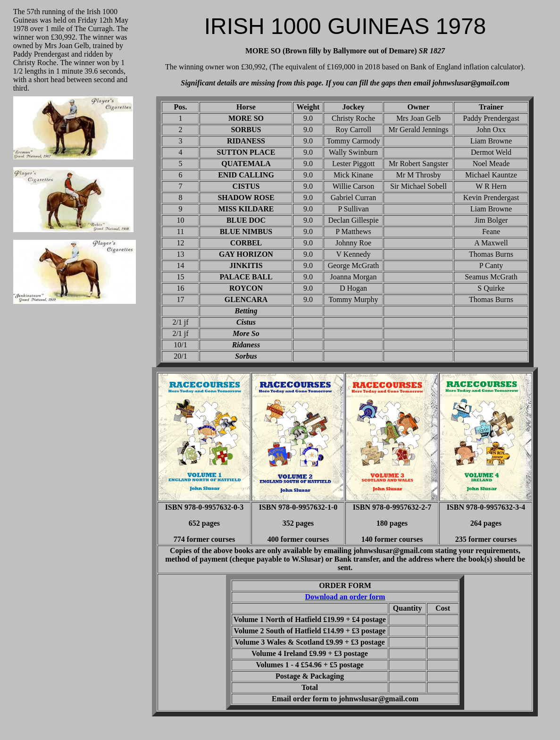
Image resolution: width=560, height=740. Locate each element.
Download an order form (345, 597)
